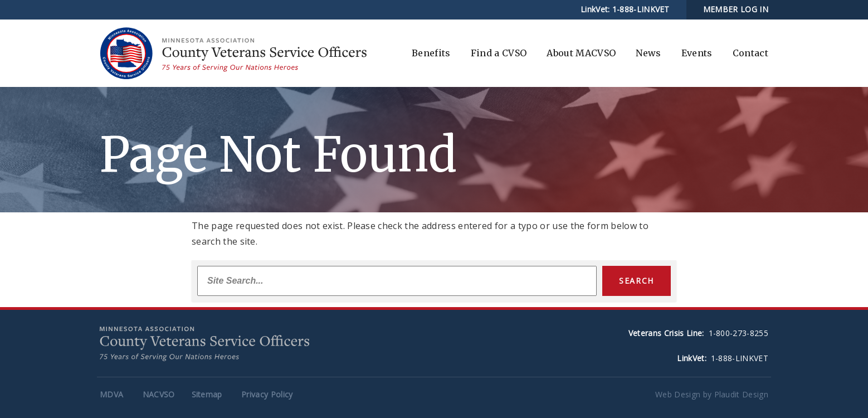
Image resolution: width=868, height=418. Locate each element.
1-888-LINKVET (641, 9)
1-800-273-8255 (738, 333)
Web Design (678, 394)
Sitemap (207, 394)
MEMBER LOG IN (736, 9)
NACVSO (159, 394)
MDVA (111, 394)
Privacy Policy (267, 394)
